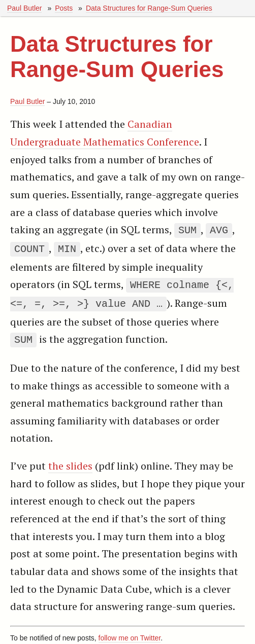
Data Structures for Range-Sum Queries (149, 8)
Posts (64, 8)
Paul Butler (24, 8)
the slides (70, 461)
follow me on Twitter (130, 633)
